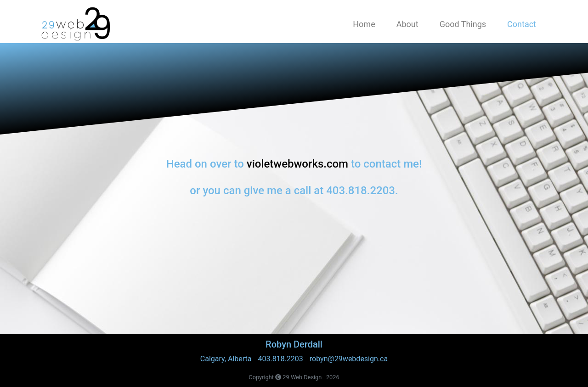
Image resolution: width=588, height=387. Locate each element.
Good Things (463, 24)
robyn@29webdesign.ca (349, 359)
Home (364, 24)
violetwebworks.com (297, 164)
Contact (522, 24)
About (407, 24)
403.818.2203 (280, 359)
